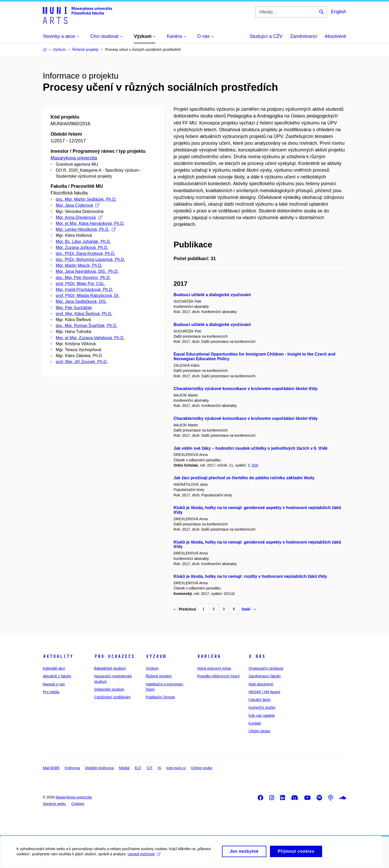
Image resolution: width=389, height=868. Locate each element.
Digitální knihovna (99, 768)
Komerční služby (262, 707)
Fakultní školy (260, 700)
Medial (124, 768)
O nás (257, 656)
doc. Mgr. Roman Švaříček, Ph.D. (86, 326)
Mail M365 (51, 768)
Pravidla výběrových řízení (218, 676)
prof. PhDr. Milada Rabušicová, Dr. (88, 296)
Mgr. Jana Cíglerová (78, 205)
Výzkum (156, 656)
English (339, 12)
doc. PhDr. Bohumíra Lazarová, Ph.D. (91, 259)
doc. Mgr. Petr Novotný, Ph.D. (83, 278)
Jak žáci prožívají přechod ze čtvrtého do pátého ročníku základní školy (244, 478)
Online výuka (202, 768)
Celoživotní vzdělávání (112, 697)
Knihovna (72, 768)
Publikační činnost (160, 697)
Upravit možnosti (146, 856)
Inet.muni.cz (176, 768)
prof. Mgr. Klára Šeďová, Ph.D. (84, 314)
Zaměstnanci (304, 36)
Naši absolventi (261, 684)
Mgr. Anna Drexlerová (79, 217)
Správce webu (54, 804)
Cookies (78, 804)
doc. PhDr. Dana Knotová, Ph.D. (85, 254)
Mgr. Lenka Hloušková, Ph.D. (86, 229)
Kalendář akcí (54, 668)
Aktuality (58, 656)
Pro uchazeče (114, 656)
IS (159, 768)
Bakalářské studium (110, 668)
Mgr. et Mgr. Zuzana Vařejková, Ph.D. (90, 338)
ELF (138, 768)
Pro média (51, 692)
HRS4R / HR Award (264, 692)
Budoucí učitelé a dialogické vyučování (212, 295)
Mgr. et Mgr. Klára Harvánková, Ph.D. (90, 223)
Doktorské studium (109, 689)
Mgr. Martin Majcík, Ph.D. (79, 265)
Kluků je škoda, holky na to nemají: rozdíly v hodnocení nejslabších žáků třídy (250, 576)
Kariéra (209, 656)
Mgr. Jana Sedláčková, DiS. (81, 301)
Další (249, 609)
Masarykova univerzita (74, 158)
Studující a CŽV (266, 36)
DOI (255, 465)
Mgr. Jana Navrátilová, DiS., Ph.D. (87, 271)
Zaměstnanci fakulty (265, 676)
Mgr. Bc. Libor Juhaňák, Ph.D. (83, 242)
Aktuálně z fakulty (57, 676)
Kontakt (255, 723)
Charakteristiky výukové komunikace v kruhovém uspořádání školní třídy (246, 389)
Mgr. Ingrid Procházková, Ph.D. (84, 290)
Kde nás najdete (262, 716)
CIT (150, 768)
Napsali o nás (54, 684)
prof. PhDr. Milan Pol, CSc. (80, 284)
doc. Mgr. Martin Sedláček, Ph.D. (86, 199)
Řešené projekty (159, 676)
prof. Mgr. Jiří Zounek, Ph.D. (82, 362)
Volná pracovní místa (214, 668)
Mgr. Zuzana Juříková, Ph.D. (82, 248)
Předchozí (185, 609)
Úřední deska (259, 731)
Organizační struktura (266, 668)
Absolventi (335, 36)
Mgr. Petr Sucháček (74, 308)
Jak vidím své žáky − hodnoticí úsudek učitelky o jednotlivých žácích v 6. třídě (251, 448)
